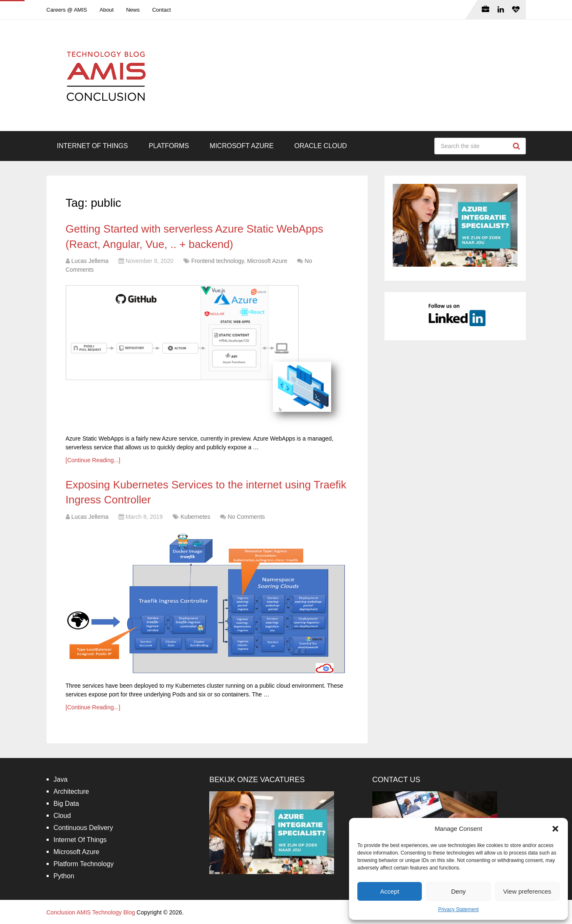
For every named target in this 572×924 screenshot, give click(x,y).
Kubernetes (196, 517)
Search (518, 146)
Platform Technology (84, 864)
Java (61, 779)
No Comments (246, 517)
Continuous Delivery (83, 828)
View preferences (527, 891)
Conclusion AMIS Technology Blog (91, 912)
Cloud (62, 816)
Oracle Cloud (321, 146)
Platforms (169, 146)
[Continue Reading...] (93, 460)
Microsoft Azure (242, 146)
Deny (458, 891)
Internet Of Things (93, 146)
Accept (390, 891)
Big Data (66, 804)
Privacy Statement (458, 909)
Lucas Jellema (90, 261)
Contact (162, 10)
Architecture (71, 791)
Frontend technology (218, 261)
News (133, 10)
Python (64, 876)
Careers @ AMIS (67, 10)
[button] (555, 829)
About (106, 10)
